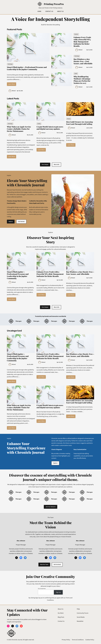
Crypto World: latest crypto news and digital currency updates (50, 128)
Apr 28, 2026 (20, 91)
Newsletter (80, 622)
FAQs (78, 609)
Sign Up (58, 593)
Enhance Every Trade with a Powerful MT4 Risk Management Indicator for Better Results (82, 42)
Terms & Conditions (78, 640)
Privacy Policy (66, 640)
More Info (57, 165)
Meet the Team (44, 565)
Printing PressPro (54, 4)
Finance (69, 119)
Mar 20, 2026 (30, 135)
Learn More (12, 84)
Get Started (22, 222)
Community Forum (83, 613)
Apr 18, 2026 (89, 50)
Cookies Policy (90, 640)
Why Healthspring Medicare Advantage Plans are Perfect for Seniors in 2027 (82, 80)
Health (76, 74)
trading (39, 124)
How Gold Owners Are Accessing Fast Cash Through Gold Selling (80, 123)
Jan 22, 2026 (89, 128)
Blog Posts (61, 617)
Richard (14, 91)
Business (76, 34)
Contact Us (61, 622)
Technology (10, 64)
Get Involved (57, 565)
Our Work (61, 613)
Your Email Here (42, 589)
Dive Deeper (45, 165)
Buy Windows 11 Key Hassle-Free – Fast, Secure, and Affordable (83, 61)
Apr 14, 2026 (89, 67)
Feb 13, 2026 (60, 133)
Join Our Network (50, 507)
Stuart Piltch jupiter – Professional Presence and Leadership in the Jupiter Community (27, 68)
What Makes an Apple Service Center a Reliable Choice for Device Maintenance (19, 129)
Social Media (81, 617)
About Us (61, 609)
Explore (11, 222)
